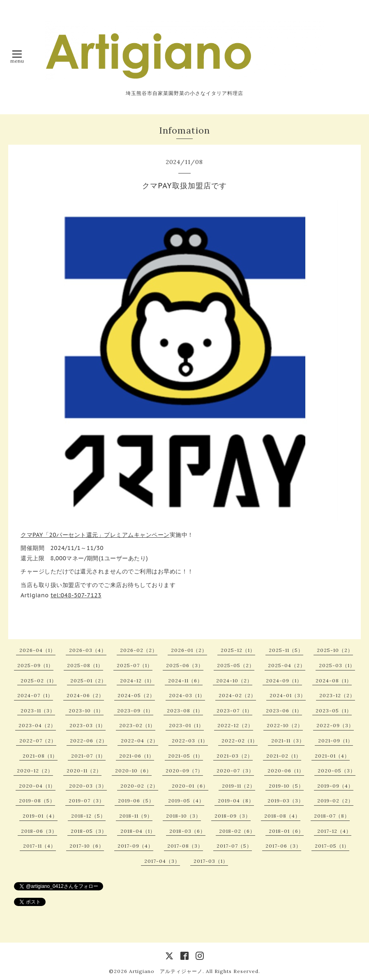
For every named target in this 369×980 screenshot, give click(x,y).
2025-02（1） (39, 681)
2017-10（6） (87, 846)
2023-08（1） (185, 711)
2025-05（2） (236, 665)
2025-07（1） (135, 665)
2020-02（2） (139, 786)
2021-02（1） (284, 756)
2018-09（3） (233, 816)
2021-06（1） (137, 756)
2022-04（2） (140, 741)
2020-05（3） (337, 771)
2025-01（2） (88, 681)
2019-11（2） (239, 786)
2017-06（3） (283, 846)
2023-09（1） (135, 711)
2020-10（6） (133, 771)
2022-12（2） (235, 725)
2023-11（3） (38, 711)
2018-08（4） (282, 816)
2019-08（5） (37, 801)
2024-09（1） (284, 681)
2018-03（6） (187, 831)
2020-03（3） (88, 786)
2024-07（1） (35, 695)
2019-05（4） (186, 801)
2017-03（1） (211, 861)
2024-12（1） (137, 681)
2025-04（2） (287, 665)
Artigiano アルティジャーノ (166, 971)
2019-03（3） (286, 801)
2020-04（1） (37, 786)
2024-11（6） (185, 681)
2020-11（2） (84, 771)
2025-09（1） (35, 665)
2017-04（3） (162, 861)
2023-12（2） (337, 695)
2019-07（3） (86, 801)
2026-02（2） (139, 650)
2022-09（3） (335, 725)
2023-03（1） (88, 725)
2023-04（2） (37, 725)
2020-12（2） (35, 771)
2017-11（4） (39, 846)
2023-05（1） (334, 711)
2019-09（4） (335, 786)
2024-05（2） (136, 695)
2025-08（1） (85, 665)
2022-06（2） (89, 741)
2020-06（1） (286, 771)
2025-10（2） (335, 650)
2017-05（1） (332, 846)
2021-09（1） (336, 741)
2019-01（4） (40, 816)
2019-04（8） (236, 801)
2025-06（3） (185, 665)
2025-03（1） (337, 665)
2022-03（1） (190, 741)
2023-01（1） (186, 725)
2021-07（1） (88, 756)
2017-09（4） (135, 846)
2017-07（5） (234, 846)
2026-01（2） (189, 650)
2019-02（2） (335, 801)
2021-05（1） (186, 756)
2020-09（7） (184, 771)
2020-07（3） (235, 771)
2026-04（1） (37, 650)
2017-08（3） (185, 846)
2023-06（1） (284, 711)
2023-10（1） (86, 711)
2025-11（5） (286, 650)
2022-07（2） (38, 741)
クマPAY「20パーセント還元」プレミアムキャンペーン (95, 535)
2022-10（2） (285, 725)
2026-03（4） (88, 650)
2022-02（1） (240, 741)
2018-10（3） (183, 816)
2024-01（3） (288, 695)
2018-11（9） (136, 816)
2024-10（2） (234, 681)
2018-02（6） (237, 831)
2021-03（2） (235, 756)
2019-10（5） (286, 786)
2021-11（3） (288, 741)
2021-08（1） (40, 756)
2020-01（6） (190, 786)
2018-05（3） (89, 831)
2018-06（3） (39, 831)
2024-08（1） (334, 681)
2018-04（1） (138, 831)
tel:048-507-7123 (76, 595)
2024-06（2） (85, 695)
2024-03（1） (187, 695)
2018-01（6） (286, 831)
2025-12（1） (238, 650)
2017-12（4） (334, 831)
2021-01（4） (332, 756)
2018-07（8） (332, 816)
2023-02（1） (137, 725)
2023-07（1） (234, 711)
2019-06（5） (136, 801)
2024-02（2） (237, 695)
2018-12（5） (88, 816)
